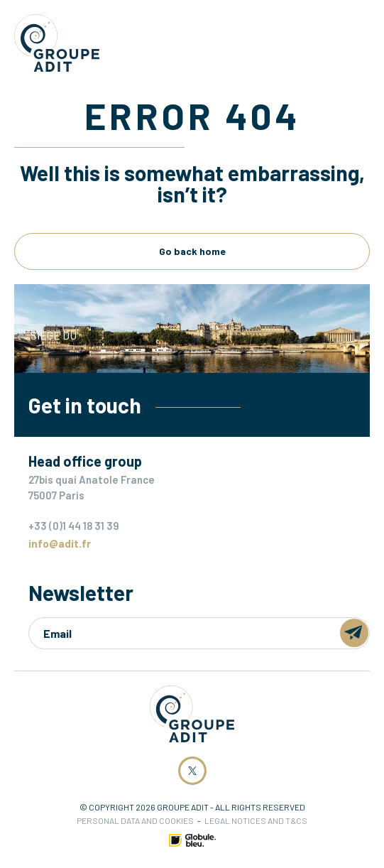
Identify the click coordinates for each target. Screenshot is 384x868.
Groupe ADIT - (57, 43)
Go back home (192, 251)
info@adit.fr (60, 543)
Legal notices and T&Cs (256, 820)
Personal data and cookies (135, 820)
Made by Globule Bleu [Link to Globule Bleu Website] (192, 840)
